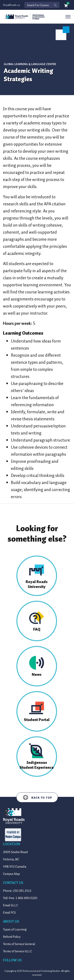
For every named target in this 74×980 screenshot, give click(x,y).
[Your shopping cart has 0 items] (66, 6)
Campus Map (11, 874)
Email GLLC (10, 905)
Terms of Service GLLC (17, 951)
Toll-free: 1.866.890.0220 (20, 898)
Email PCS (9, 913)
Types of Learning (15, 929)
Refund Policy (12, 937)
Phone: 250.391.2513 (17, 891)
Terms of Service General (19, 944)
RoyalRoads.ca (11, 5)
